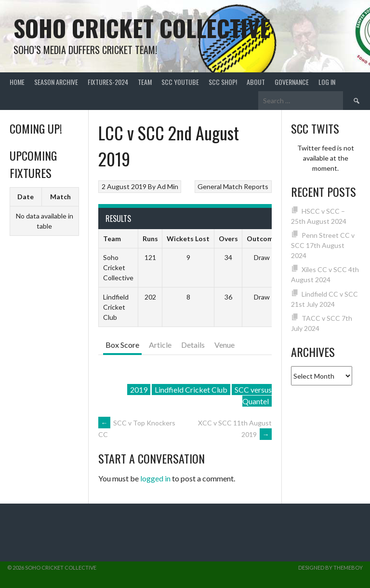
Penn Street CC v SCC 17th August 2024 (323, 245)
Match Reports (246, 186)
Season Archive (56, 82)
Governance (292, 82)
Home (17, 82)
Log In (327, 82)
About (256, 82)
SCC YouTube (180, 82)
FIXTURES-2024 (108, 82)
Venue (225, 345)
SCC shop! (223, 82)
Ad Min (168, 186)
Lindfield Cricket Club (191, 390)
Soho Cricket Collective (142, 28)
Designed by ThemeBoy (330, 567)
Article (160, 345)
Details (193, 345)
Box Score (122, 345)
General (210, 186)
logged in (155, 478)
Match (60, 197)
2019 (139, 390)
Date (26, 197)
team (145, 82)
